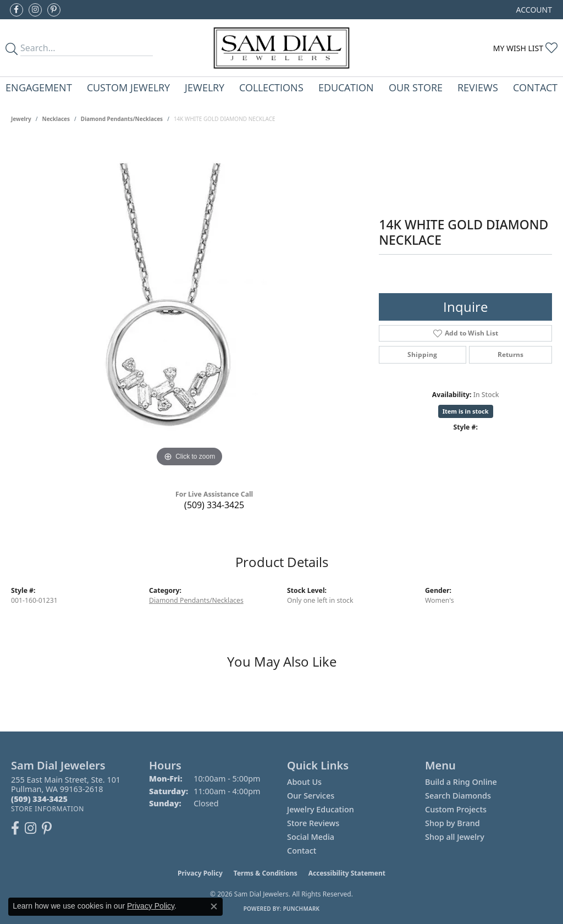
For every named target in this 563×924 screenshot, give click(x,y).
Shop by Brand (452, 823)
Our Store (416, 87)
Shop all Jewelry (455, 837)
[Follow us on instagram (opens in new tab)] (35, 10)
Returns (510, 354)
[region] (190, 305)
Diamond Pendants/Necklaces (122, 119)
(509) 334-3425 (214, 505)
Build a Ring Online (461, 782)
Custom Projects (456, 809)
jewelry (21, 119)
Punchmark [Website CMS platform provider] (302, 909)
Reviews (478, 87)
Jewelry (205, 87)
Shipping (422, 354)
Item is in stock (466, 411)
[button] (533, 10)
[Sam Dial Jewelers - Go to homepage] (281, 48)
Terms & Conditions (266, 873)
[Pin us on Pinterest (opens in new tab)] (54, 10)
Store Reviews (313, 823)
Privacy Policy (200, 873)
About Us (304, 782)
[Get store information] (48, 809)
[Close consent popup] (214, 906)
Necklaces (56, 119)
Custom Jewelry (128, 87)
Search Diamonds (458, 796)
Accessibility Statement (347, 873)
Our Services (311, 796)
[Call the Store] (39, 799)
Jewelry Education (321, 809)
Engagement (39, 87)
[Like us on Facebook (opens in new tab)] (16, 10)
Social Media (311, 837)
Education (346, 87)
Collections (271, 87)
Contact (535, 87)
